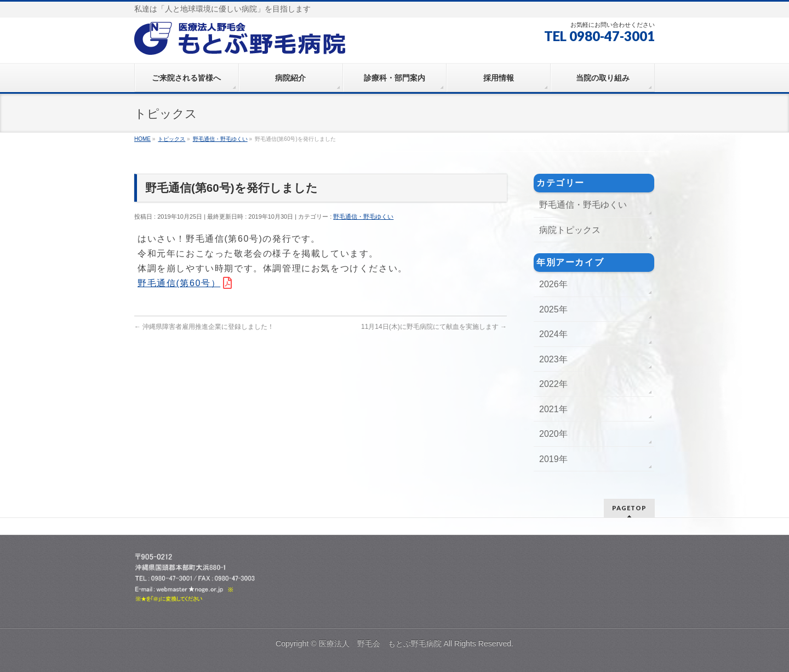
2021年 (553, 409)
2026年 (553, 284)
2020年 (553, 434)
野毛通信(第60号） (179, 283)
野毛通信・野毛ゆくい (363, 217)
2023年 (553, 359)
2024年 (553, 334)
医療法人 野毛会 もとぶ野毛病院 (380, 643)
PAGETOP (629, 508)
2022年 (553, 384)
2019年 (553, 459)
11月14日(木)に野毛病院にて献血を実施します (434, 327)
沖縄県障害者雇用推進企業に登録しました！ (204, 327)
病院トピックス (570, 230)
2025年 (553, 309)
